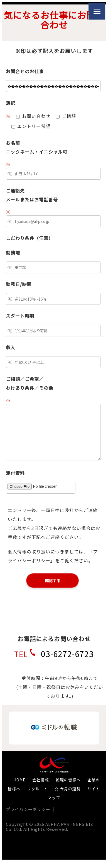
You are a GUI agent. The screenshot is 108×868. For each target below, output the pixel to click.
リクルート (37, 789)
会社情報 (41, 780)
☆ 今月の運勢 (68, 789)
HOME (19, 780)
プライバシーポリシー (28, 809)
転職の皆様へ (68, 780)
